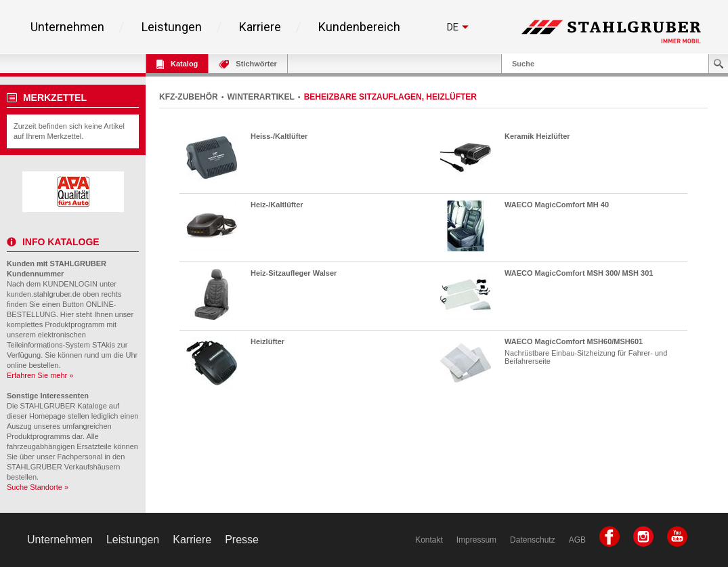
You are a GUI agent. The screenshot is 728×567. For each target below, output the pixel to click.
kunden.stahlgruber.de (44, 294)
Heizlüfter (267, 341)
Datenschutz (533, 540)
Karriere (260, 27)
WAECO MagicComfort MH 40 (557, 205)
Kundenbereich (359, 27)
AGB (577, 540)
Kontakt (429, 540)
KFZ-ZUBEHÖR (189, 97)
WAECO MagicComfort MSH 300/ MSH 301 (579, 273)
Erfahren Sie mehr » (40, 375)
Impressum (476, 540)
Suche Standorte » (38, 487)
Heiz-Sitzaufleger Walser (294, 273)
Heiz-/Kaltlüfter (277, 205)
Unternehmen (67, 27)
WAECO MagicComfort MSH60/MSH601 (574, 341)
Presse (242, 540)
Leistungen (172, 27)
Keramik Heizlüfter (537, 136)
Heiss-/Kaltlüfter (279, 136)
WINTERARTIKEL (261, 97)
